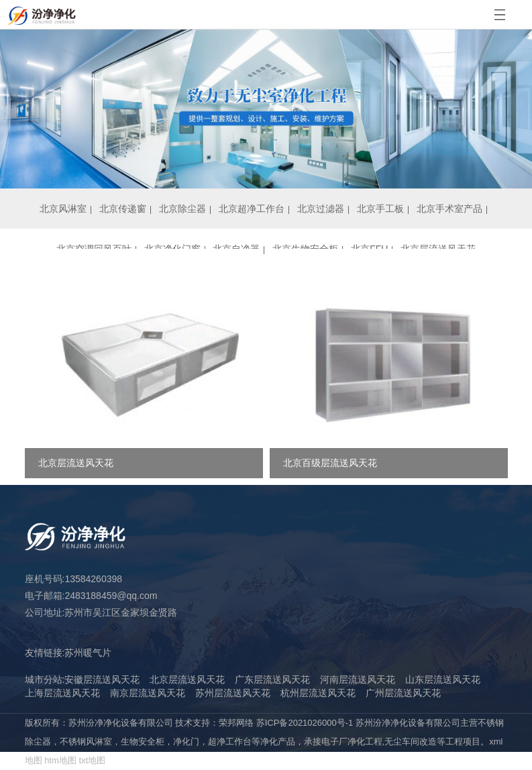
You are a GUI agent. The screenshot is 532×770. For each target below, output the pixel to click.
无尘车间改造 (411, 741)
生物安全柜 (143, 741)
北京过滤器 (321, 209)
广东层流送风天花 (272, 679)
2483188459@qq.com (111, 596)
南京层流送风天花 (148, 693)
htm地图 (60, 760)
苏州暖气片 (88, 653)
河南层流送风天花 (358, 679)
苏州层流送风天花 (233, 693)
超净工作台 (230, 741)
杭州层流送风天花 (318, 693)
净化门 (186, 741)
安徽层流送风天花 (102, 679)
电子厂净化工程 (352, 741)
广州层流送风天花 (403, 693)
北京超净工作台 (252, 209)
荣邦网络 (236, 723)
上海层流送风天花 (62, 693)
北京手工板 (380, 209)
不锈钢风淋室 (86, 741)
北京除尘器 (182, 209)
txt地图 (92, 760)
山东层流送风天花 (443, 679)
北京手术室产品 (449, 209)
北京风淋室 (63, 209)
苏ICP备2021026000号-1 (305, 723)
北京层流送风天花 (187, 679)
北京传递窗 (123, 209)
